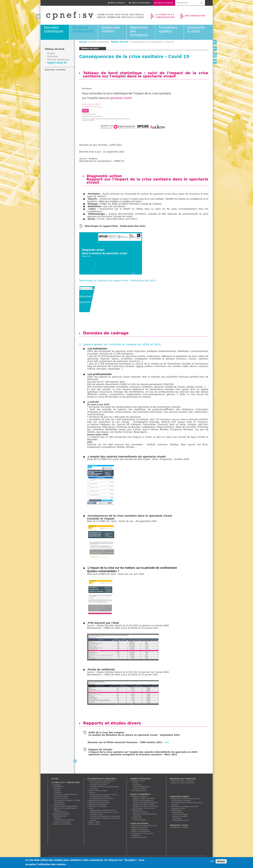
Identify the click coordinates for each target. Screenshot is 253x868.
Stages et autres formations (183, 783)
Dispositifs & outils (196, 29)
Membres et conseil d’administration (61, 815)
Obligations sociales (180, 827)
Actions (57, 790)
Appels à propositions (62, 824)
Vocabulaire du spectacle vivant (104, 794)
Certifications (177, 810)
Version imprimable (215, 55)
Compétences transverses (143, 833)
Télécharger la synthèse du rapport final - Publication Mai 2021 (118, 281)
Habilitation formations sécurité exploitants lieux (185, 807)
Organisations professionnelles (103, 810)
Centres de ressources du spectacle (105, 816)
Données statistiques (54, 29)
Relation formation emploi (144, 804)
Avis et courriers (61, 798)
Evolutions (136, 835)
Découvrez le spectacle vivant (144, 825)
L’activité (57, 784)
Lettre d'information (141, 3)
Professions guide (139, 837)
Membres (58, 818)
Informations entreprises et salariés (105, 818)
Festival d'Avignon (141, 812)
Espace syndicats (165, 3)
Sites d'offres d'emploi (98, 790)
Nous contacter (118, 3)
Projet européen (140, 820)
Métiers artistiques (140, 827)
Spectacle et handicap (98, 804)
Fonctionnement (61, 796)
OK (212, 861)
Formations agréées (168, 29)
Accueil (91, 15)
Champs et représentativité (66, 794)
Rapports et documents (99, 800)
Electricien (177, 818)
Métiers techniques (140, 829)
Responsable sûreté (181, 820)
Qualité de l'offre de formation (146, 806)
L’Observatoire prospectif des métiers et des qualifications (65, 807)
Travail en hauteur (180, 816)
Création (58, 792)
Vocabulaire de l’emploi (100, 796)
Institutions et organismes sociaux (105, 812)
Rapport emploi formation (144, 798)
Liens (91, 808)
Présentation (178, 812)
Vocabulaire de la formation (102, 798)
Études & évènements (83, 29)
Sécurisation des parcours (144, 808)
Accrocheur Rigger (180, 814)
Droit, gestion (94, 824)
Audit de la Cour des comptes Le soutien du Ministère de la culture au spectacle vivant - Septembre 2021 (134, 734)
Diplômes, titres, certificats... (183, 781)
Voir (167, 742)
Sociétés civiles (97, 814)
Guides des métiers (111, 29)
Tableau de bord (120, 42)
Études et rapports (140, 796)
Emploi (51, 53)
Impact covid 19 (57, 63)
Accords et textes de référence (102, 781)
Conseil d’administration (65, 820)
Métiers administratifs (141, 831)
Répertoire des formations (183, 779)
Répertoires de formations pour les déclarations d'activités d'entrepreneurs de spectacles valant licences (187, 802)
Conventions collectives (100, 783)
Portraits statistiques (58, 60)
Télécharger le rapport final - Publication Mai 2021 (115, 226)
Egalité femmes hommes (99, 802)
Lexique (92, 792)
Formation (53, 56)
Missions (58, 788)
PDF (215, 61)
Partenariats (137, 818)
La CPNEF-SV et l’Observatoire (163, 15)
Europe (93, 820)
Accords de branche (99, 785)
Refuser (221, 861)
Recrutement (60, 804)
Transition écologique (98, 806)
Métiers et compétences (143, 800)
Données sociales (55, 70)
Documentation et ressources (196, 15)
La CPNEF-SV (58, 786)
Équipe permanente (63, 822)
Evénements (137, 810)
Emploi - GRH (94, 822)
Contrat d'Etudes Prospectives (146, 802)
